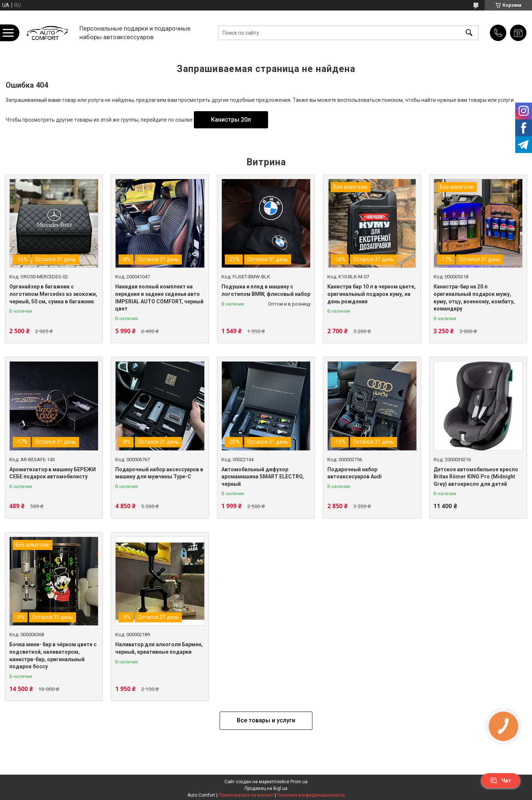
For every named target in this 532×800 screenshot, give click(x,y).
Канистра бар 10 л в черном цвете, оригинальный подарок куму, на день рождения (372, 294)
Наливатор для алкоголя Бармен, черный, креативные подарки (159, 648)
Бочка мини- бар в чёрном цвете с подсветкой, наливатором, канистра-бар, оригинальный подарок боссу (53, 655)
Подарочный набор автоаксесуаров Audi (355, 473)
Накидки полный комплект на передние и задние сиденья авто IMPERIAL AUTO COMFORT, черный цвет (159, 298)
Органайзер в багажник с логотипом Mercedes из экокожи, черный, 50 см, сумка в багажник (53, 294)
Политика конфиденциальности (311, 795)
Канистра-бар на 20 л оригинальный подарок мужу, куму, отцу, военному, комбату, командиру (474, 298)
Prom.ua (299, 782)
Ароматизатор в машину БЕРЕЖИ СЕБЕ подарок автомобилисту (53, 473)
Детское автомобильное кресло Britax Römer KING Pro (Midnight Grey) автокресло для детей (476, 477)
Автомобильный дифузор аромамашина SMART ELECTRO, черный (263, 477)
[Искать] (469, 33)
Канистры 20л (231, 120)
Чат (501, 781)
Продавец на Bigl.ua (266, 788)
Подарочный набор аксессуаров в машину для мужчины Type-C (159, 473)
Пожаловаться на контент (246, 795)
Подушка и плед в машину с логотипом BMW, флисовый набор (266, 290)
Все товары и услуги (266, 720)
